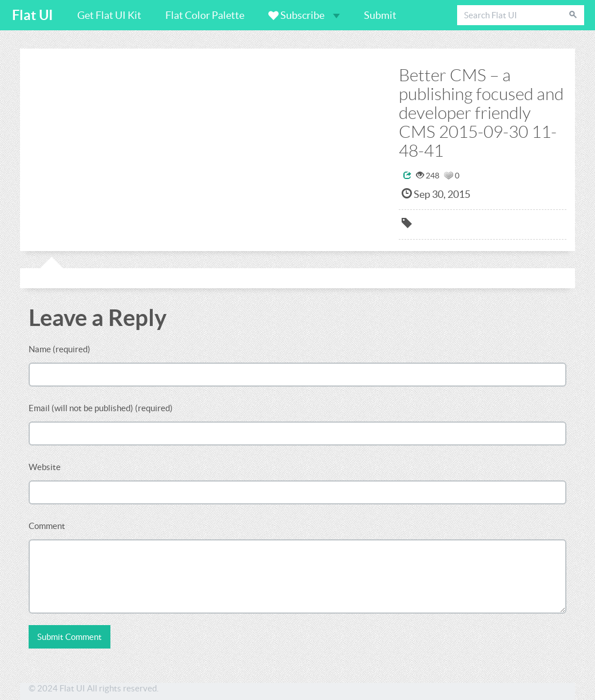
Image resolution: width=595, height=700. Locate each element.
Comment (47, 526)
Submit (380, 15)
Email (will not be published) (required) (101, 408)
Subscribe (304, 15)
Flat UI (33, 15)
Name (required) (59, 349)
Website (45, 467)
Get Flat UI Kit (109, 15)
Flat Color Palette (205, 15)
